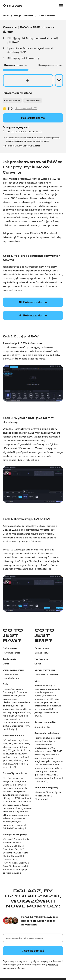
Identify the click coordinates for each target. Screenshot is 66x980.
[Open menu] (61, 6)
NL (30, 131)
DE (12, 131)
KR (37, 131)
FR (16, 131)
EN (8, 131)
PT (26, 131)
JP (34, 131)
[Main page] (13, 6)
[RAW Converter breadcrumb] (48, 15)
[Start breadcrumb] (6, 15)
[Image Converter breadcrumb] (24, 15)
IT (19, 131)
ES (23, 131)
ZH (41, 131)
